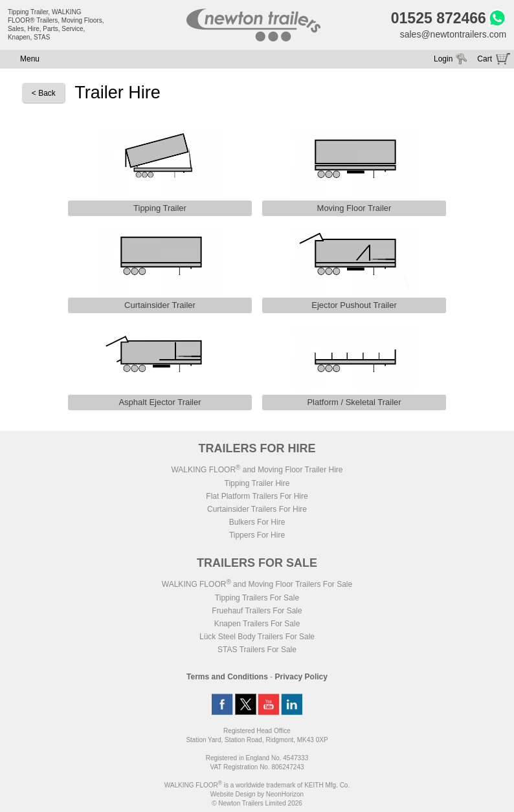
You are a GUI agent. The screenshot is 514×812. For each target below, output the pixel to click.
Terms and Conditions (227, 677)
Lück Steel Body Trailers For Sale (257, 637)
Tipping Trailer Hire (257, 483)
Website (233, 794)
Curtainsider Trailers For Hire (257, 509)
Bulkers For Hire (257, 522)
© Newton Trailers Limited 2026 (257, 803)
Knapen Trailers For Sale (257, 624)
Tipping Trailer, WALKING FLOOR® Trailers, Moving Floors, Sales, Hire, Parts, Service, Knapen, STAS (56, 25)
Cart (485, 59)
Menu (30, 59)
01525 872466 (439, 18)
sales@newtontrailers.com (453, 34)
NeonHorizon (285, 794)
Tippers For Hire (257, 535)
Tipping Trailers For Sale (257, 598)
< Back (44, 93)
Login (443, 59)
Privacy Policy (301, 677)
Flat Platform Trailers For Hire (257, 496)
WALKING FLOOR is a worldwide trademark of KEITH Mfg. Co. (257, 785)
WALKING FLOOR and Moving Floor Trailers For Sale (257, 584)
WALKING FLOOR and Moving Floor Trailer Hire (257, 470)
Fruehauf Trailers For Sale (257, 611)
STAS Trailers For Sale (257, 650)
